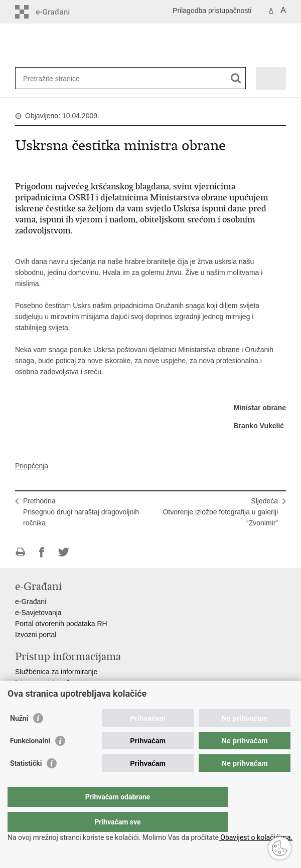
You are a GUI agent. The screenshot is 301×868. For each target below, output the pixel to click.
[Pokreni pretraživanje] (236, 78)
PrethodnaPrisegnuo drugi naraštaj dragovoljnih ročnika (81, 512)
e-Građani (31, 602)
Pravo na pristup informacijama (63, 694)
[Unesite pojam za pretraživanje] (59, 78)
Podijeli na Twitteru (63, 552)
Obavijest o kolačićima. (256, 837)
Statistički (26, 783)
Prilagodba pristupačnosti (212, 11)
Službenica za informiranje (56, 672)
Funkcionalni (30, 761)
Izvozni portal (36, 635)
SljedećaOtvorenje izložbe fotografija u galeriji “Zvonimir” (220, 512)
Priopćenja (32, 466)
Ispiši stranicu (20, 552)
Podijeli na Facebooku (42, 552)
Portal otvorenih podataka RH (61, 624)
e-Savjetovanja (38, 613)
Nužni (19, 738)
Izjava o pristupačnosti (50, 683)
